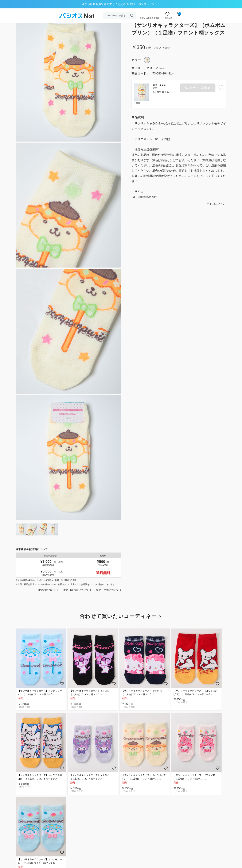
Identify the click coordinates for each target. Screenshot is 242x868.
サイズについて (215, 204)
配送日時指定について (76, 590)
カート (178, 16)
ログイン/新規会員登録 (150, 16)
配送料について (47, 590)
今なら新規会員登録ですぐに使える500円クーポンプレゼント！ (121, 4)
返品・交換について (108, 590)
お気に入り (167, 16)
